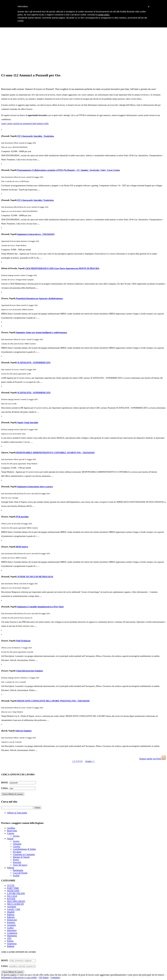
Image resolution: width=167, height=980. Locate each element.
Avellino (11, 828)
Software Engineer (24, 731)
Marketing (12, 936)
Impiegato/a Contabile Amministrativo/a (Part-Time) (41, 607)
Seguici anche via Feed (152, 759)
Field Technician (23, 641)
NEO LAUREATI (15, 904)
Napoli (10, 839)
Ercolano (17, 852)
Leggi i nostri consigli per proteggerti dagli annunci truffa (25, 124)
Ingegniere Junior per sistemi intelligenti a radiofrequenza (41, 333)
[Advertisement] (83, 50)
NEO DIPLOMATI (16, 901)
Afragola (17, 844)
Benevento (12, 831)
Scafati (16, 876)
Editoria (11, 917)
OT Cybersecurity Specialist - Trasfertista (36, 136)
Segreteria (12, 944)
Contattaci (55, 977)
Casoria (16, 846)
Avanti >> (90, 761)
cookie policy (103, 15)
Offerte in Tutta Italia (17, 813)
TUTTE (11, 885)
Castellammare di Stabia (24, 849)
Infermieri (12, 930)
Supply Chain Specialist (28, 423)
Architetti (12, 907)
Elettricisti (12, 920)
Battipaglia (18, 870)
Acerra (16, 841)
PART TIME (13, 888)
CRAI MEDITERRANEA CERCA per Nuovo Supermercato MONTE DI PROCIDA (62, 268)
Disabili (11, 912)
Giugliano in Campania (24, 854)
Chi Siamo (44, 977)
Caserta (11, 833)
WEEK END (13, 891)
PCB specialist (22, 517)
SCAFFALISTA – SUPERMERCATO (34, 363)
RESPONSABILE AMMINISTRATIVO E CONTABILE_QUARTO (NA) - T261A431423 (55, 453)
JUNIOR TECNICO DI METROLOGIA (35, 577)
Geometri (11, 925)
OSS (9, 938)
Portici (16, 860)
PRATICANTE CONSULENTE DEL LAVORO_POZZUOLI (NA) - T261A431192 (53, 701)
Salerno (11, 868)
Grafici (10, 928)
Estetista (11, 922)
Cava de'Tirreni (20, 873)
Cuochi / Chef (14, 909)
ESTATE (11, 899)
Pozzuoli (17, 862)
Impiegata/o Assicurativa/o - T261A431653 (36, 234)
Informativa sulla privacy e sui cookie (19, 977)
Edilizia (11, 915)
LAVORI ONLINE (16, 893)
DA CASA (12, 896)
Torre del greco (20, 865)
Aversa (16, 836)
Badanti (11, 946)
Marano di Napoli (21, 857)
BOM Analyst (22, 547)
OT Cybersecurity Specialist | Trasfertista (35, 200)
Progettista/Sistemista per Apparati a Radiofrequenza (39, 298)
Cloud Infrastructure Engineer (29, 671)
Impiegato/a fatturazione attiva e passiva (35, 487)
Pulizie (10, 941)
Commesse (12, 933)
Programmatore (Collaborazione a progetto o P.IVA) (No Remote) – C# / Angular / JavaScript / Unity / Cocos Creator (69, 170)
